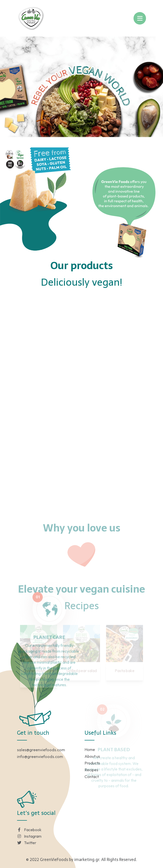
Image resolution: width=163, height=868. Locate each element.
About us (92, 756)
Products (92, 763)
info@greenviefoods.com (40, 756)
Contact (92, 777)
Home (90, 749)
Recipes (91, 770)
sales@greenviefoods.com (41, 750)
